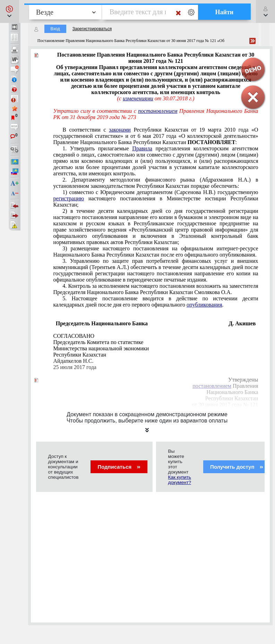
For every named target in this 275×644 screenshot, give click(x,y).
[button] (10, 11)
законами (120, 130)
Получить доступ (237, 467)
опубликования (204, 305)
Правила (142, 148)
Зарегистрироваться (92, 29)
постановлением (158, 111)
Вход (55, 29)
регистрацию (69, 198)
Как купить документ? (180, 480)
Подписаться (119, 467)
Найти (225, 12)
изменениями (138, 98)
